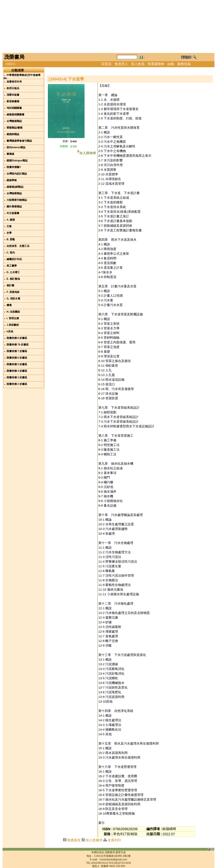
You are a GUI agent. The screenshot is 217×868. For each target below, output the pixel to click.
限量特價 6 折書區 (17, 358)
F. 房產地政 (13, 292)
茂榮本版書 (13, 95)
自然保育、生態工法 (18, 246)
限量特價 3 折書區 (17, 377)
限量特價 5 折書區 (17, 364)
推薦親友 (74, 840)
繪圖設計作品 (14, 259)
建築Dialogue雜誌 (17, 161)
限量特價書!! (14, 167)
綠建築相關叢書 (15, 115)
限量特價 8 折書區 (17, 338)
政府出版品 (13, 88)
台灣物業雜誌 (14, 193)
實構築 (10, 154)
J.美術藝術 (13, 325)
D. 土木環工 (13, 272)
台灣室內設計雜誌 (17, 174)
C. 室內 (11, 253)
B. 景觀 (11, 239)
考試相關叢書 (14, 108)
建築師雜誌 (13, 134)
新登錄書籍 (13, 101)
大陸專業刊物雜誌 (17, 200)
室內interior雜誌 (16, 147)
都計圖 (10, 285)
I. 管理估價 (13, 318)
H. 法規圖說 (13, 312)
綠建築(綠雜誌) (15, 187)
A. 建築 (11, 220)
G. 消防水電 (13, 299)
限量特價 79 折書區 (18, 345)
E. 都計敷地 (13, 279)
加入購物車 (88, 153)
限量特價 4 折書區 (17, 371)
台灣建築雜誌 (14, 121)
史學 (9, 233)
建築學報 (12, 180)
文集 (9, 226)
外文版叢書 (13, 213)
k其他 (10, 331)
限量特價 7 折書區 (17, 351)
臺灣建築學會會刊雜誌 (19, 141)
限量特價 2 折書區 (17, 384)
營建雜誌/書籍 (15, 128)
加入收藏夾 (94, 840)
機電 (9, 305)
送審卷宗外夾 (14, 82)
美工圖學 (12, 266)
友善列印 (114, 840)
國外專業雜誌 (14, 207)
